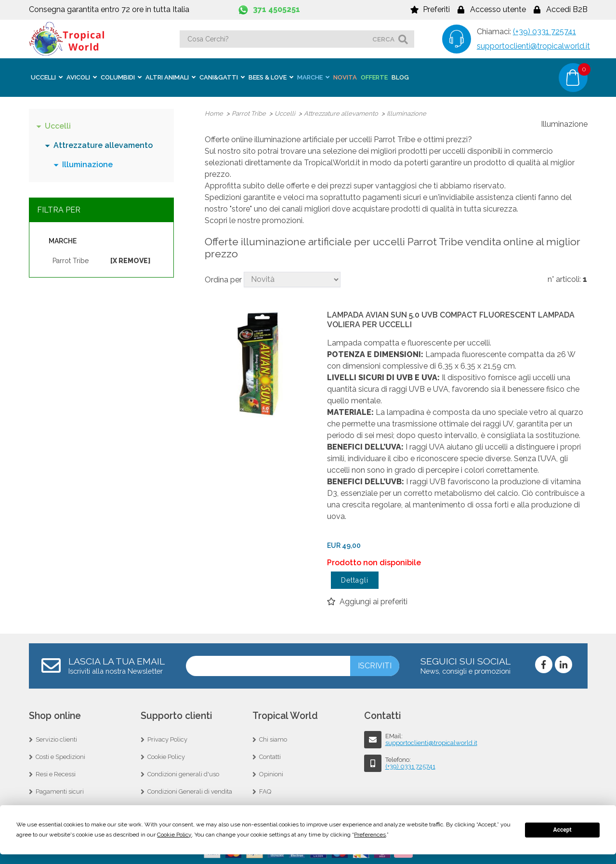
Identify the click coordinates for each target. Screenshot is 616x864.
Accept (563, 830)
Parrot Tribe (71, 260)
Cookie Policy (166, 756)
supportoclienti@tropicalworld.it (533, 46)
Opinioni (271, 774)
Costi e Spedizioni (60, 756)
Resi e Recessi (56, 774)
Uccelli (58, 126)
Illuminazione (87, 164)
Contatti (270, 756)
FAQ (265, 791)
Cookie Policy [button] (174, 835)
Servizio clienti (56, 739)
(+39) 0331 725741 (544, 32)
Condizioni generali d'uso (183, 774)
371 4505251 (276, 9)
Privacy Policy (167, 739)
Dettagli (355, 580)
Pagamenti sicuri (60, 791)
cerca (383, 39)
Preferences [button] (370, 835)
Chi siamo (273, 739)
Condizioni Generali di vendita (190, 791)
